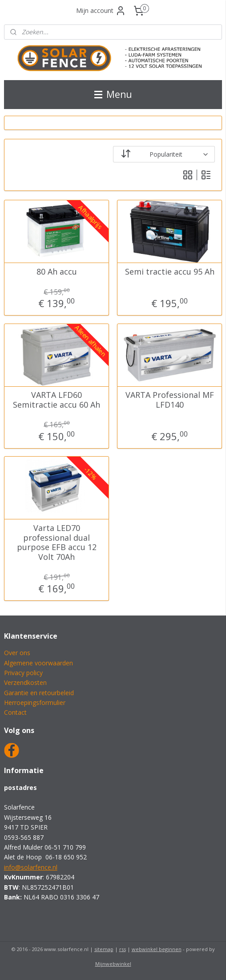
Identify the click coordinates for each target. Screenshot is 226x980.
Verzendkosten (25, 682)
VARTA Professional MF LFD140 (170, 400)
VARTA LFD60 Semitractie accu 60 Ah (56, 400)
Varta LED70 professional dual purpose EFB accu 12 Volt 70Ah (57, 543)
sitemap (104, 949)
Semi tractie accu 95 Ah (170, 272)
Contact (15, 712)
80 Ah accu (57, 272)
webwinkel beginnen (157, 949)
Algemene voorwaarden (38, 663)
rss (123, 949)
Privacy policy (23, 673)
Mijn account (101, 11)
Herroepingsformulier (35, 703)
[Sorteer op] (164, 154)
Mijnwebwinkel (113, 964)
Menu (113, 94)
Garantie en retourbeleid (39, 693)
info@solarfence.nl (31, 867)
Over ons (17, 653)
